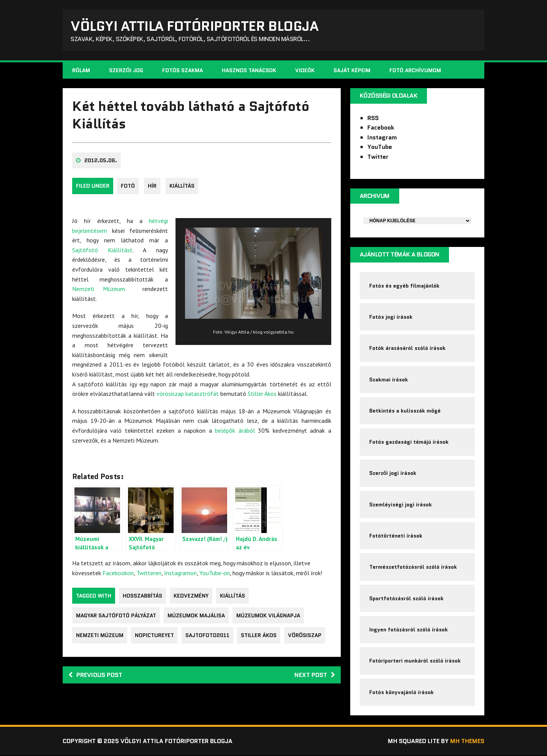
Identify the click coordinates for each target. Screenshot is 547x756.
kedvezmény (191, 596)
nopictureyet (154, 636)
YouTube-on (215, 573)
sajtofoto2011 (207, 636)
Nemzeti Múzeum (99, 289)
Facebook (381, 127)
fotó (128, 186)
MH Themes (467, 741)
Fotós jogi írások (391, 317)
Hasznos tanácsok (249, 71)
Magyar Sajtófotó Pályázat (116, 615)
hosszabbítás (142, 596)
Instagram (382, 137)
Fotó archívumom (415, 71)
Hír (152, 186)
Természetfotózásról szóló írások (413, 568)
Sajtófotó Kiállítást (102, 250)
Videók (305, 71)
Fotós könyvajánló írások (402, 693)
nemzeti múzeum (100, 636)
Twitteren (149, 573)
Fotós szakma (183, 71)
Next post (315, 675)
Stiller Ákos (262, 394)
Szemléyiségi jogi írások (401, 505)
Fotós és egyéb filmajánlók (404, 286)
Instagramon (180, 573)
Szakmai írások (389, 380)
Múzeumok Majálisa (196, 615)
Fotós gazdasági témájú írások (409, 442)
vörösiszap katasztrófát (188, 394)
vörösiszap (305, 636)
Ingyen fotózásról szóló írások (409, 630)
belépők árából (235, 430)
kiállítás (182, 186)
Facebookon (118, 573)
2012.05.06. (101, 161)
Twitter (378, 157)
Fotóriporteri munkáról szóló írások (415, 661)
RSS (373, 118)
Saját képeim (352, 71)
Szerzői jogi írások (393, 473)
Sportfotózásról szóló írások (406, 599)
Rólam (81, 71)
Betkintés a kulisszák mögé (405, 411)
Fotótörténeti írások (396, 536)
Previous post (95, 675)
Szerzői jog (126, 71)
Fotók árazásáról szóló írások (407, 348)
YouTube (380, 147)
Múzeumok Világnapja (268, 615)
